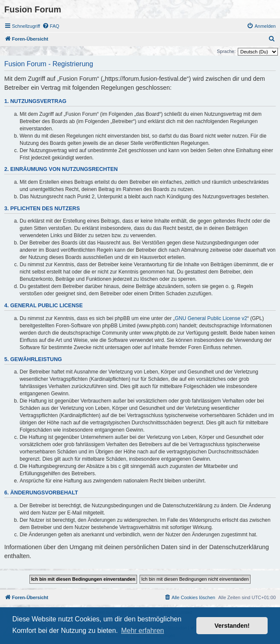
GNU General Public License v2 (211, 318)
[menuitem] (51, 26)
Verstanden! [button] (232, 626)
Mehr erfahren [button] (143, 631)
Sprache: (226, 51)
